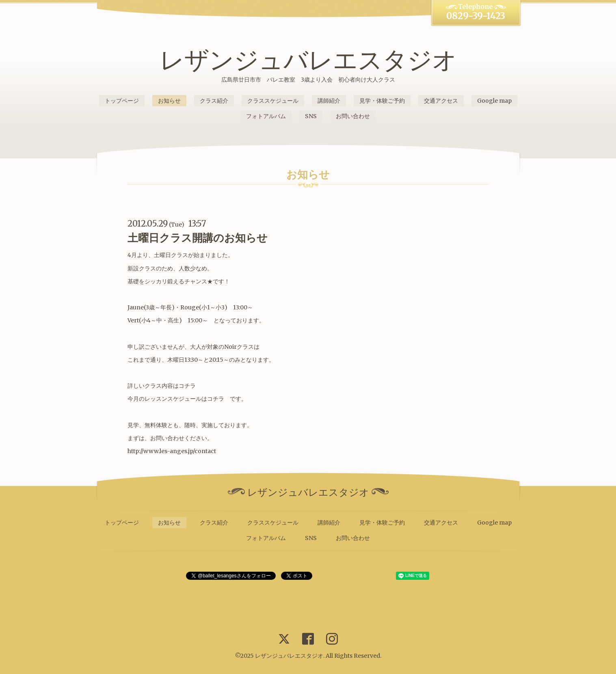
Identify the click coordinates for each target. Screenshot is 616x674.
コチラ (187, 386)
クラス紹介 (214, 101)
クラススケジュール (273, 101)
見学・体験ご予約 (382, 101)
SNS (311, 116)
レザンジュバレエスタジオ (308, 60)
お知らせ (169, 101)
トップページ (122, 101)
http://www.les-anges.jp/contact (172, 451)
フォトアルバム (266, 116)
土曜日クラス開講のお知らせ (198, 238)
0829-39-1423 (476, 16)
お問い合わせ (353, 116)
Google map (494, 101)
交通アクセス (441, 101)
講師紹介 (329, 101)
